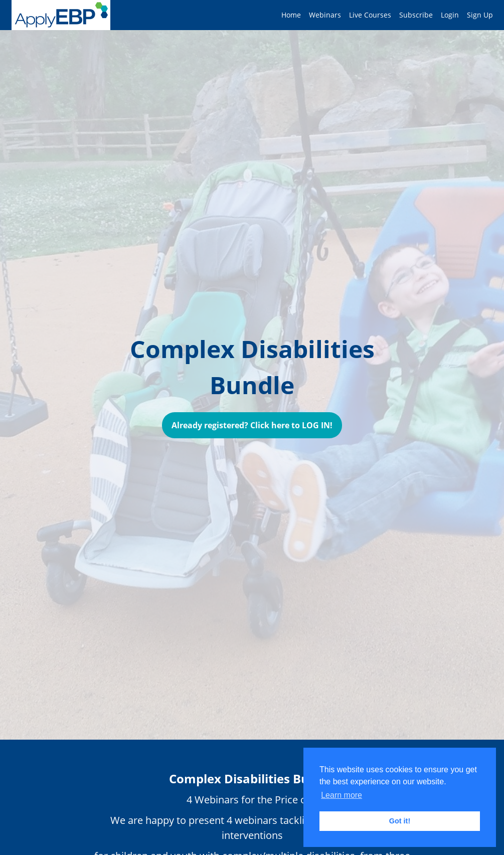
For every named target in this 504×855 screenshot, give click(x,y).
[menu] (383, 15)
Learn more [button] (342, 795)
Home (291, 15)
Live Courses (370, 15)
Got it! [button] (400, 821)
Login (450, 15)
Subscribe (416, 15)
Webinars (325, 15)
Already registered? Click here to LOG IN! (252, 425)
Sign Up (480, 15)
